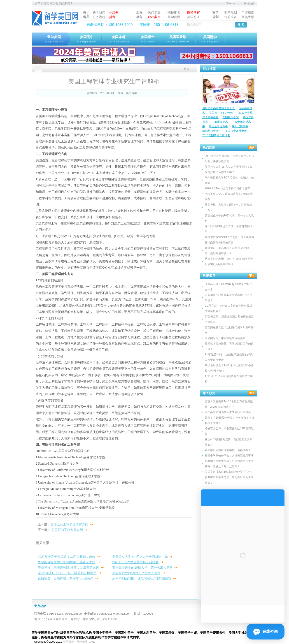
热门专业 (154, 12)
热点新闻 (209, 148)
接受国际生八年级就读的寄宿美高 (225, 338)
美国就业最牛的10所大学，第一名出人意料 (142, 568)
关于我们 (99, 12)
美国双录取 (178, 39)
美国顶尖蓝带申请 (236, 131)
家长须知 (209, 393)
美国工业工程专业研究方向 (69, 524)
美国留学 (131, 93)
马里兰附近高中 (218, 126)
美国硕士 (148, 39)
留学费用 (174, 17)
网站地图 (249, 3)
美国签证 (193, 17)
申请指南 (248, 12)
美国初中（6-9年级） (222, 113)
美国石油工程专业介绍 (67, 530)
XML (92, 642)
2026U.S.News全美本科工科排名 (135, 562)
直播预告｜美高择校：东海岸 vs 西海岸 (65, 578)
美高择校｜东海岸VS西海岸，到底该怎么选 (68, 568)
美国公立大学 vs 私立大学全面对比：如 (140, 557)
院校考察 (193, 12)
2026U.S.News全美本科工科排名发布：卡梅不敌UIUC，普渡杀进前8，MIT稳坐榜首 (229, 194)
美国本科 (119, 39)
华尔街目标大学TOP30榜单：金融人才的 (66, 562)
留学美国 (54, 39)
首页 (186, 69)
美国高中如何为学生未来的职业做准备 (228, 412)
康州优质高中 (240, 126)
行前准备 (231, 17)
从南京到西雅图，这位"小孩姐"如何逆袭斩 (142, 578)
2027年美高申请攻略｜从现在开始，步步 (66, 557)
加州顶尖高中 (222, 122)
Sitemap (231, 3)
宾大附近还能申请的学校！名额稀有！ (228, 450)
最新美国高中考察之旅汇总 (219, 108)
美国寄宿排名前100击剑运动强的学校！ (229, 472)
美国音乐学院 (231, 117)
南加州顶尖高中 (212, 131)
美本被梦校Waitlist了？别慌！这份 (136, 573)
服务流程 (99, 17)
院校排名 (174, 12)
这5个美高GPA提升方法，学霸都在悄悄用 (67, 573)
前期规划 (231, 12)
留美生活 (248, 17)
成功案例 (154, 17)
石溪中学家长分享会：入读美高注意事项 (229, 456)
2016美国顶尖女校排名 (216, 135)
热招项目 (209, 276)
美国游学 (210, 39)
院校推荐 (209, 69)
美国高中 (87, 39)
